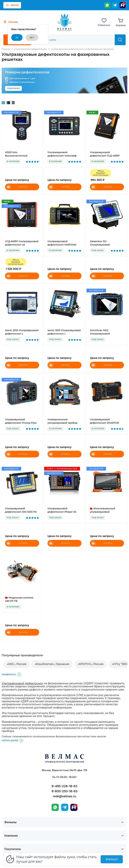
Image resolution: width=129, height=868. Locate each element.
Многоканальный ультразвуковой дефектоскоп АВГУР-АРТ (105, 512)
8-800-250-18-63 (64, 791)
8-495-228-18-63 (64, 786)
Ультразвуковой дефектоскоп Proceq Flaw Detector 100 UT (21, 423)
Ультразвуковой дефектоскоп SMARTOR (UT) (104, 423)
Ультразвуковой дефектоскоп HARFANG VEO (62, 245)
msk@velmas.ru (64, 796)
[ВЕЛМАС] (65, 23)
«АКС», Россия (17, 664)
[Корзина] (121, 22)
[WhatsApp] (107, 5)
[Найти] (120, 40)
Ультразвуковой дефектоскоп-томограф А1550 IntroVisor (62, 156)
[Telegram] (115, 5)
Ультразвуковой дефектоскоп (22, 683)
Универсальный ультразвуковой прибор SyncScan (62, 423)
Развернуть (12, 675)
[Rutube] (123, 5)
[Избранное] (104, 22)
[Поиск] (76, 40)
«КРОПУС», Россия (91, 664)
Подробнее (13, 88)
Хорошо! (112, 859)
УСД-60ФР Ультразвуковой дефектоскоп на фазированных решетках (22, 245)
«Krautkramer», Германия (52, 664)
